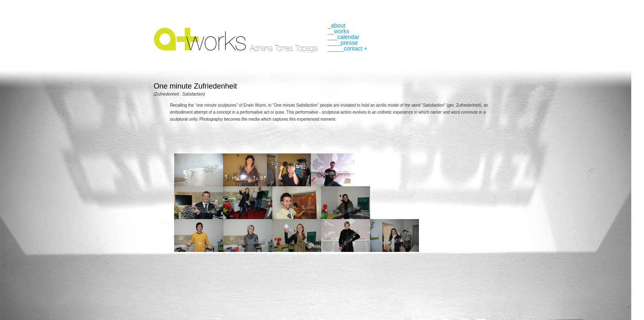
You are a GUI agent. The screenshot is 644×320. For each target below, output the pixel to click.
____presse (343, 43)
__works (338, 31)
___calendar (344, 37)
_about (337, 25)
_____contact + (347, 48)
